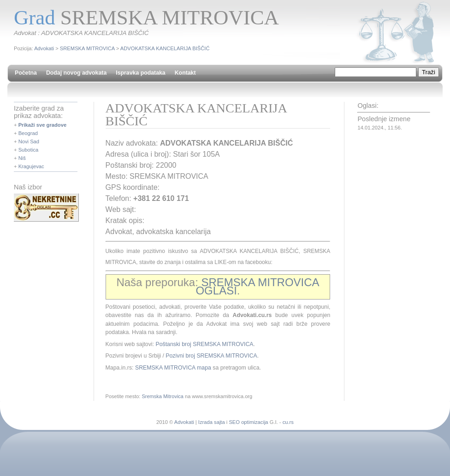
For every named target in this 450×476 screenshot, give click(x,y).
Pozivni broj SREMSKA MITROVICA (211, 356)
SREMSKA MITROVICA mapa (173, 368)
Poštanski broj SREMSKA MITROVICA (204, 344)
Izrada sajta (212, 422)
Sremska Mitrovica (162, 396)
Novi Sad (29, 141)
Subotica (29, 150)
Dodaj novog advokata (76, 73)
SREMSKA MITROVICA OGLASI (257, 286)
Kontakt (185, 73)
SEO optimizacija (248, 422)
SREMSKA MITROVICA (87, 48)
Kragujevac (31, 166)
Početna (26, 73)
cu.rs (288, 422)
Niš (22, 158)
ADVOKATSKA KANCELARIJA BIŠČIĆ (165, 48)
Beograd (28, 133)
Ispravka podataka (140, 73)
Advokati (44, 48)
